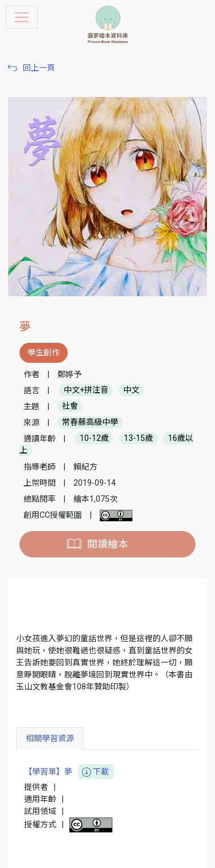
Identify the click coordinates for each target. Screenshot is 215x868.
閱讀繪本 (108, 544)
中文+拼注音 (86, 390)
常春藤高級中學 (90, 423)
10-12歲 (94, 439)
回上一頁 (39, 68)
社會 (70, 406)
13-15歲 (138, 439)
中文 (131, 390)
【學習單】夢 (69, 772)
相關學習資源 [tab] (50, 738)
